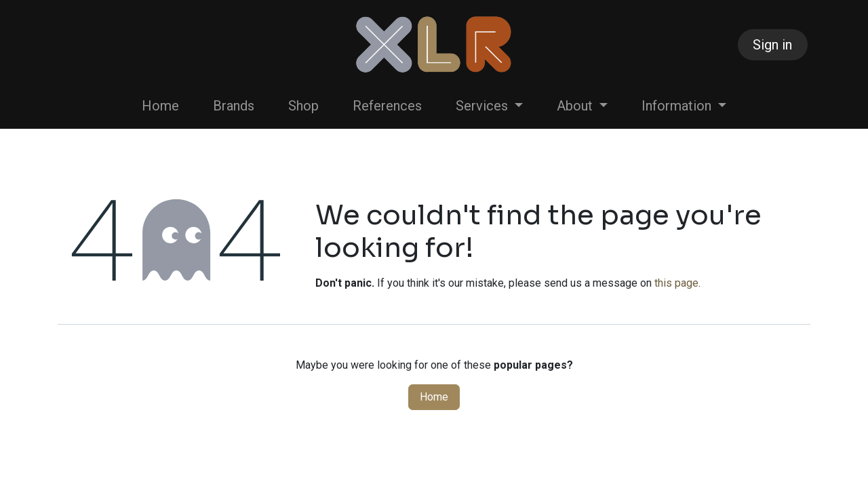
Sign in (772, 45)
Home (434, 397)
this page (676, 283)
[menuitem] (160, 106)
